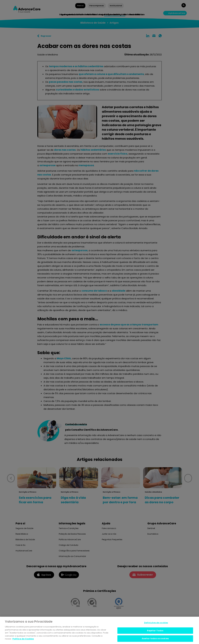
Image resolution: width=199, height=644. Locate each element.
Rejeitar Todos (155, 631)
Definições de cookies (156, 623)
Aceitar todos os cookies (155, 639)
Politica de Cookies (23, 640)
